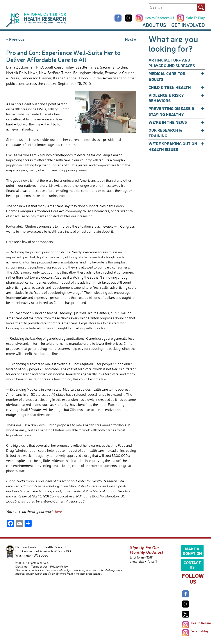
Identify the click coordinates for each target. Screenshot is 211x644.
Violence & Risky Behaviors (177, 98)
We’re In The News (177, 122)
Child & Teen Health (177, 87)
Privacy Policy (59, 566)
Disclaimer (22, 566)
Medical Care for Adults (177, 76)
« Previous (15, 39)
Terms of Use (39, 566)
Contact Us (192, 565)
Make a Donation (192, 551)
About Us (154, 25)
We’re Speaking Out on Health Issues (177, 146)
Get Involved (188, 25)
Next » (131, 39)
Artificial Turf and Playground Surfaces (172, 63)
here (58, 512)
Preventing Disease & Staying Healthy (177, 111)
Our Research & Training (177, 133)
